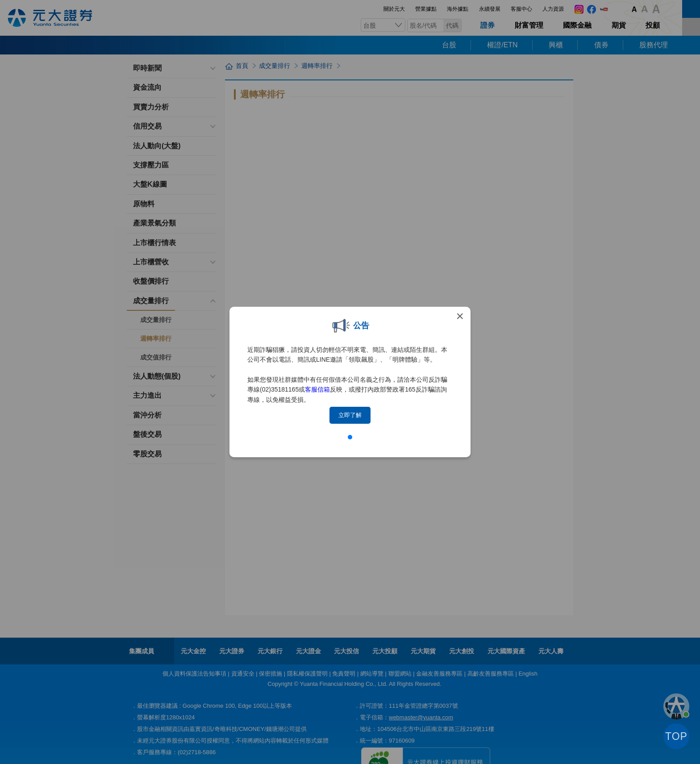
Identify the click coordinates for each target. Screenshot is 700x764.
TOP (676, 736)
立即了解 (350, 415)
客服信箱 (317, 389)
